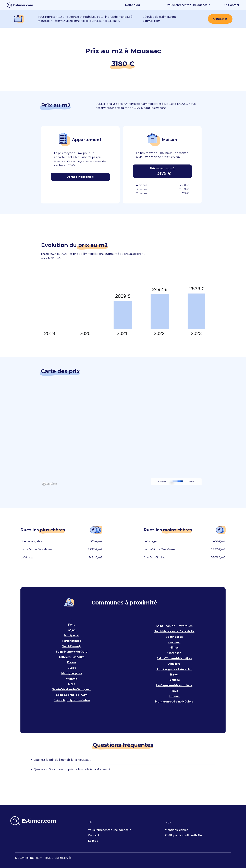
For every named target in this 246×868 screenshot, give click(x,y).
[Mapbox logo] (50, 484)
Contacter (220, 19)
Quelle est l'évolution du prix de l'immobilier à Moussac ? (72, 769)
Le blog (93, 841)
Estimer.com (151, 21)
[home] (20, 5)
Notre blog (132, 5)
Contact (232, 5)
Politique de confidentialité (183, 835)
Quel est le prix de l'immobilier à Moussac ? (63, 760)
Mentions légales (176, 830)
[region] (123, 436)
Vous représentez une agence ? (188, 5)
